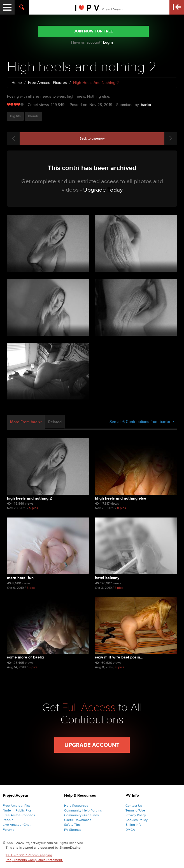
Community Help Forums (83, 810)
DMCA (130, 830)
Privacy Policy (136, 815)
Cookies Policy (137, 820)
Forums (9, 830)
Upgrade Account (92, 745)
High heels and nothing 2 (29, 498)
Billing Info (133, 825)
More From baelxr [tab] (26, 422)
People (8, 820)
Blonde (33, 116)
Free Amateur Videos (19, 815)
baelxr (146, 105)
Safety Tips (72, 825)
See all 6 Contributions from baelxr (142, 422)
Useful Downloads (78, 820)
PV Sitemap (73, 830)
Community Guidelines (81, 815)
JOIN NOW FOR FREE (93, 31)
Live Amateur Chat (17, 825)
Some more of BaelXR (26, 657)
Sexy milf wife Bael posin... (119, 657)
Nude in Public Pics (17, 810)
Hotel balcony (107, 578)
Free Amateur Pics (17, 806)
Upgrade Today (103, 190)
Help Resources (76, 806)
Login (108, 42)
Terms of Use (135, 810)
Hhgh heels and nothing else (121, 498)
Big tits (15, 116)
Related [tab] (55, 422)
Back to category (92, 138)
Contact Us (134, 806)
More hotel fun (20, 578)
